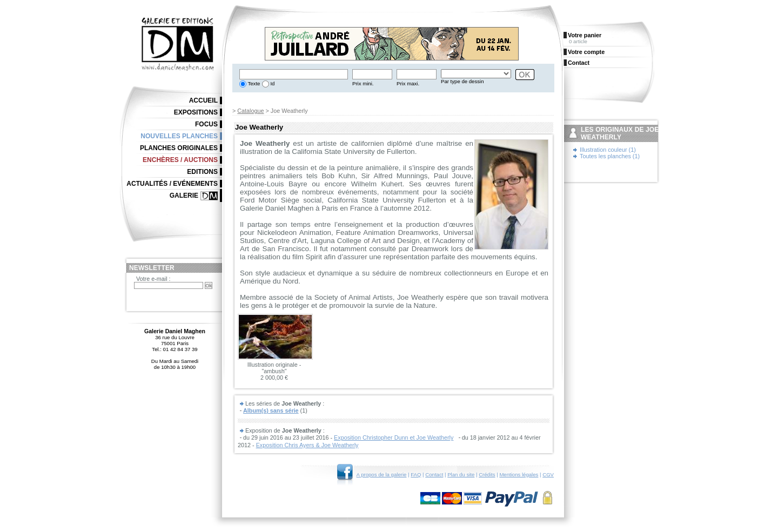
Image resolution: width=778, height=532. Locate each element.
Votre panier (585, 35)
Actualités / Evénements (172, 184)
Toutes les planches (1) (610, 156)
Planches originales (179, 148)
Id (272, 83)
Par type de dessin (462, 81)
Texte (253, 83)
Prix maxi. (408, 83)
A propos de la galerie (382, 474)
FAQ (416, 474)
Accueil (203, 100)
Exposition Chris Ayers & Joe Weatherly (307, 445)
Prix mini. (363, 83)
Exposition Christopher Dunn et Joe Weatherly (394, 437)
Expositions (196, 112)
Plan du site (461, 474)
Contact (434, 474)
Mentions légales (519, 474)
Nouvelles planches (179, 136)
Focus (206, 124)
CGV (548, 474)
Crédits (487, 474)
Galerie (184, 196)
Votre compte (586, 52)
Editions (202, 172)
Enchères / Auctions (180, 160)
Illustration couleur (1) (608, 150)
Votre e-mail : (153, 279)
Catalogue (250, 111)
